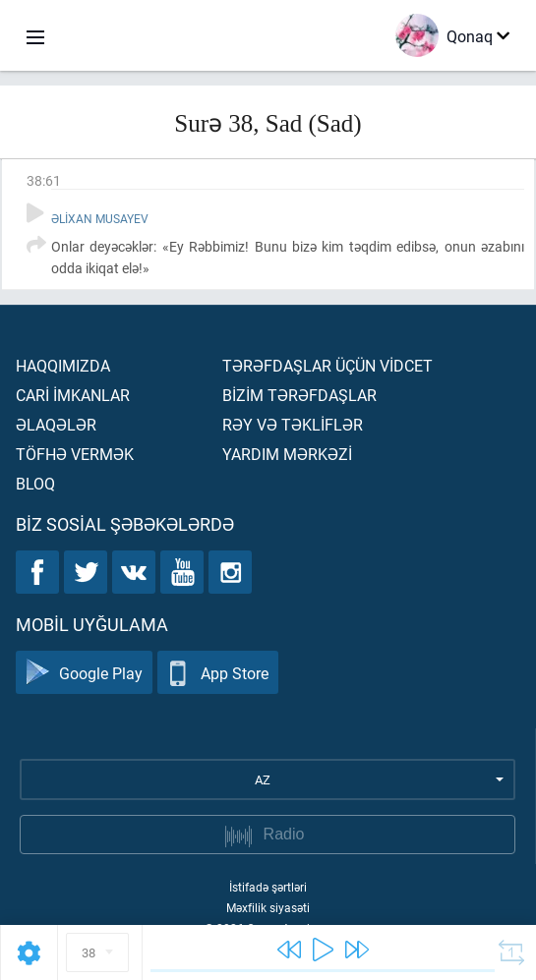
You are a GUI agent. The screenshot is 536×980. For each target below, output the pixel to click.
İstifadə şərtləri (268, 887)
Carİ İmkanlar (73, 395)
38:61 (44, 180)
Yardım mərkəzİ (287, 454)
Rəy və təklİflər (293, 424)
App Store (218, 673)
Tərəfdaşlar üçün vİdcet (328, 365)
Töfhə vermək (75, 454)
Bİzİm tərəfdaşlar (299, 395)
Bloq (35, 483)
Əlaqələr (56, 424)
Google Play (84, 673)
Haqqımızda (63, 365)
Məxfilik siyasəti (268, 907)
